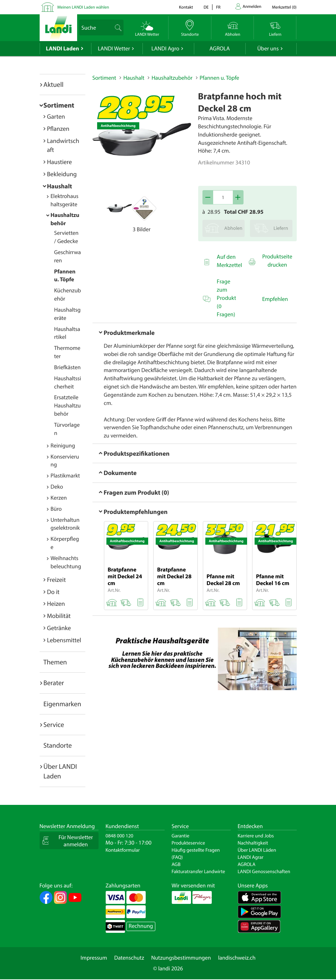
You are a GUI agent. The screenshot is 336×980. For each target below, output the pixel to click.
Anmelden (252, 7)
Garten (56, 116)
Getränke (59, 628)
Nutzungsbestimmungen (181, 958)
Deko (57, 487)
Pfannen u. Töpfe (219, 78)
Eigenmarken (62, 704)
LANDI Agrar (251, 857)
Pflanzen (58, 128)
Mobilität (59, 616)
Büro (56, 509)
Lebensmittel (64, 640)
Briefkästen (67, 367)
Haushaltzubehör (172, 78)
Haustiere (60, 162)
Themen (55, 662)
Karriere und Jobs (256, 836)
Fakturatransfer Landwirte (199, 871)
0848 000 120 (120, 836)
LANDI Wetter (114, 49)
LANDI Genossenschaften (264, 871)
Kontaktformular (123, 850)
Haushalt (60, 186)
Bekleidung (62, 174)
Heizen (56, 603)
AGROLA (220, 49)
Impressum (94, 958)
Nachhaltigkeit (253, 843)
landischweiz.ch (237, 958)
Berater (54, 683)
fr (218, 7)
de (206, 7)
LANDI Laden (63, 49)
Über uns (268, 49)
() (284, 7)
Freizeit (57, 580)
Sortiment (59, 105)
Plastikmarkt (65, 476)
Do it (53, 592)
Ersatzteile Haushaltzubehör (68, 406)
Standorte (58, 745)
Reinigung (63, 446)
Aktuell (54, 84)
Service (54, 724)
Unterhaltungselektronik (65, 524)
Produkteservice (189, 843)
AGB (176, 864)
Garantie (181, 836)
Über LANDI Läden (257, 850)
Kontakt (186, 7)
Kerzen (59, 498)
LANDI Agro (165, 49)
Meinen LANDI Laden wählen (83, 7)
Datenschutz (129, 958)
